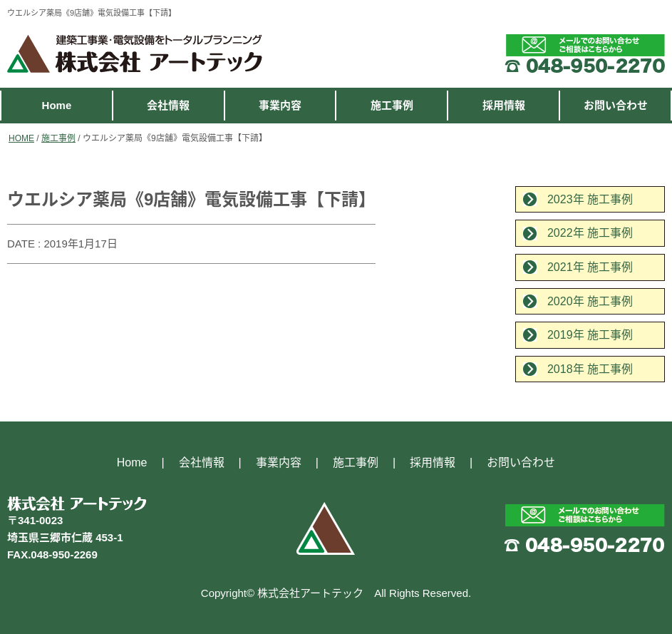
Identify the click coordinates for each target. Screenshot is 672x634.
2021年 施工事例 (590, 267)
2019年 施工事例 (590, 335)
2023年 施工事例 (590, 199)
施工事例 (392, 105)
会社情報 (168, 105)
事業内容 (280, 105)
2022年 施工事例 (590, 233)
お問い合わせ (616, 105)
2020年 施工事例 (590, 301)
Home (57, 105)
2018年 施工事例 (590, 369)
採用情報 (504, 105)
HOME (21, 138)
